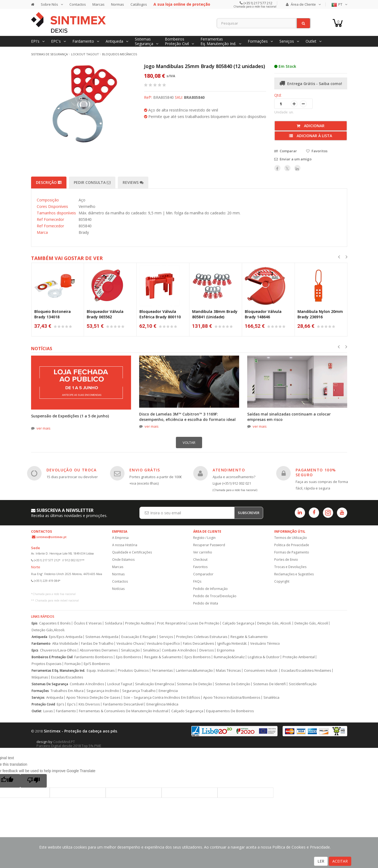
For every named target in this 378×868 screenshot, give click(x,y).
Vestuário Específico (163, 644)
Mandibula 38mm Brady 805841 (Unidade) (215, 314)
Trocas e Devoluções (290, 567)
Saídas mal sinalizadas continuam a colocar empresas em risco (289, 417)
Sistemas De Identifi (270, 684)
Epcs (35, 650)
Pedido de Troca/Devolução (215, 596)
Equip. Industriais (101, 671)
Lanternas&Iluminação (194, 671)
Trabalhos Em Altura (67, 691)
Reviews (133, 182)
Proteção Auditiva (140, 623)
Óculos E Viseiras (88, 623)
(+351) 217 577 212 (257, 3)
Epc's (71, 704)
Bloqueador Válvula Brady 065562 (105, 314)
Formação (73, 664)
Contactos (78, 4)
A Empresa (120, 538)
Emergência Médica (162, 704)
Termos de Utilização (291, 538)
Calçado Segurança (238, 623)
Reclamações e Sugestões (294, 574)
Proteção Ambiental (299, 657)
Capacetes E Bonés (55, 623)
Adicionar (311, 126)
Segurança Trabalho (139, 691)
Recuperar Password (209, 545)
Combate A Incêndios (179, 650)
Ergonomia (226, 650)
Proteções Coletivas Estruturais (202, 637)
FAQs (197, 581)
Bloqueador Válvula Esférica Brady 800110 (160, 314)
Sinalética (151, 650)
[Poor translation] (34, 781)
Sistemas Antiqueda (102, 637)
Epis (35, 623)
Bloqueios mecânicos (120, 54)
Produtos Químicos (133, 671)
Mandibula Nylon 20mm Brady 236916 (320, 314)
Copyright (282, 581)
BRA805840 (194, 97)
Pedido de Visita (206, 603)
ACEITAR (340, 861)
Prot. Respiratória (171, 623)
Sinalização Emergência (155, 684)
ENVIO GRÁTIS (145, 470)
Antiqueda (39, 637)
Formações (40, 691)
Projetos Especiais (47, 664)
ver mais (44, 428)
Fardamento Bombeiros (94, 657)
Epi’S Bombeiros (97, 664)
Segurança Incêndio (103, 691)
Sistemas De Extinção (233, 684)
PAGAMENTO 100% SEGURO (316, 472)
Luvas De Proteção (204, 623)
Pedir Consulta (92, 182)
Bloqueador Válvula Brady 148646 (263, 314)
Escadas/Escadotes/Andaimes (306, 671)
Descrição (49, 182)
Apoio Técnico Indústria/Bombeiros (232, 698)
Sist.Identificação (303, 684)
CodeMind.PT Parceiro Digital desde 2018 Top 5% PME (69, 744)
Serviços (166, 637)
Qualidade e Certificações (132, 552)
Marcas (98, 4)
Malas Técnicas (228, 671)
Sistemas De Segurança (50, 684)
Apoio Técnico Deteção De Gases (93, 698)
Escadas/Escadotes (67, 677)
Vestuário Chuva (130, 644)
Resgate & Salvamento (249, 637)
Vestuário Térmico (265, 644)
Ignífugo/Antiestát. (232, 644)
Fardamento (41, 644)
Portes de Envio (286, 560)
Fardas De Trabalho (97, 644)
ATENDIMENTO (229, 470)
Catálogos (139, 4)
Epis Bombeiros (129, 657)
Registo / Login (204, 538)
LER (321, 861)
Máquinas (40, 677)
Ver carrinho (203, 552)
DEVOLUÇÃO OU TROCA (72, 470)
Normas (118, 4)
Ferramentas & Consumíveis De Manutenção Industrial (124, 711)
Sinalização (131, 650)
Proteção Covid (43, 704)
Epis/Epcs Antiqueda (66, 637)
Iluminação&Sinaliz (229, 657)
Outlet (37, 711)
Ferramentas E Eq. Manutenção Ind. (58, 671)
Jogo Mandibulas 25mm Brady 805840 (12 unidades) (205, 66)
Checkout (200, 560)
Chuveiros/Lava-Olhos (58, 650)
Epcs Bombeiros (198, 657)
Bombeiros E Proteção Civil (52, 657)
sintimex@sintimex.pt (51, 537)
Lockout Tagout (85, 54)
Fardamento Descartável (123, 704)
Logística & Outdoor (264, 657)
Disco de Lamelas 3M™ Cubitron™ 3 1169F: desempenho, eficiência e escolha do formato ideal (187, 417)
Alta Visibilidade (65, 644)
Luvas (48, 711)
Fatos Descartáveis (199, 644)
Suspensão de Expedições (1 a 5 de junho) (70, 416)
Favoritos (200, 567)
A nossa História (125, 545)
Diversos (207, 650)
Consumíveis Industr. (261, 671)
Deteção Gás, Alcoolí (311, 623)
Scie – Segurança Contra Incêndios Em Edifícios (162, 698)
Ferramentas (162, 671)
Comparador (203, 574)
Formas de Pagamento (292, 552)
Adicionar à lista (311, 136)
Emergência (168, 691)
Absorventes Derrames (99, 650)
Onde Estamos (123, 560)
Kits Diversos (89, 704)
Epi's (61, 704)
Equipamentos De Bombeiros (230, 711)
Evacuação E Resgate (139, 637)
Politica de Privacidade (292, 545)
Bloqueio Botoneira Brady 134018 (53, 314)
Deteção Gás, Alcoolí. (274, 623)
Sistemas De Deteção (195, 684)
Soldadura (113, 623)
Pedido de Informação (210, 589)
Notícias (118, 589)
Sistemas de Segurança (49, 54)
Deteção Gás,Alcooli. (48, 630)
